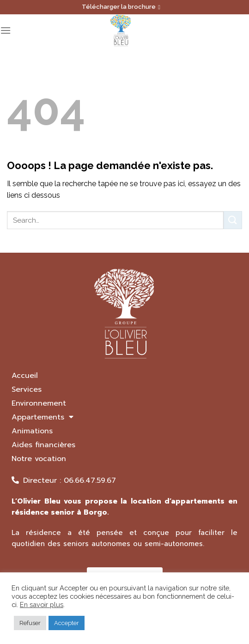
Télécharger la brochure (121, 7)
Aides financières (43, 445)
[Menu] (6, 30)
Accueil (25, 376)
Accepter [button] (67, 623)
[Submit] (233, 220)
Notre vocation (39, 459)
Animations (32, 431)
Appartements (43, 417)
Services (27, 389)
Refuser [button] (30, 623)
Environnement (39, 403)
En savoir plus (42, 605)
